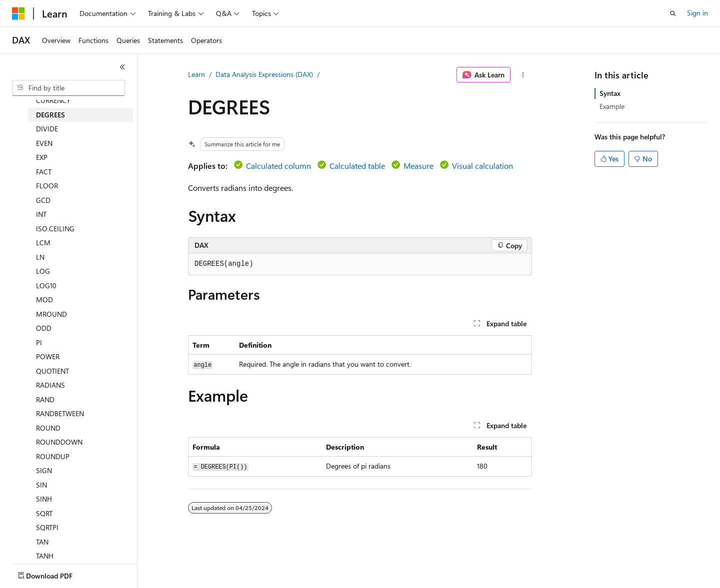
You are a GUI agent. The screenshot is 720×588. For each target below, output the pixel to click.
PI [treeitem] (39, 342)
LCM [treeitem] (43, 243)
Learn (196, 74)
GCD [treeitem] (43, 200)
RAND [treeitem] (45, 399)
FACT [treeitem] (44, 172)
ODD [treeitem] (44, 328)
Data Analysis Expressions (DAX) (264, 74)
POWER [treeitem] (48, 356)
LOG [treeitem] (43, 271)
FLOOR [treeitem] (47, 186)
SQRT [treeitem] (44, 513)
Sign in (697, 13)
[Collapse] (122, 67)
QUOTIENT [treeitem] (52, 371)
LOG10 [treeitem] (46, 286)
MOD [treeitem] (44, 299)
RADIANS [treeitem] (50, 385)
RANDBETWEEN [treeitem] (60, 413)
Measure (418, 166)
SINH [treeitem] (44, 499)
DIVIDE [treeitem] (47, 129)
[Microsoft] (18, 13)
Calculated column (278, 166)
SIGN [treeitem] (44, 470)
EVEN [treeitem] (44, 143)
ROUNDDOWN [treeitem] (59, 442)
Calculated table (357, 166)
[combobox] (68, 88)
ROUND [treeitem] (48, 428)
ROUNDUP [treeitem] (53, 456)
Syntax (610, 93)
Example (612, 106)
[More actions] (523, 75)
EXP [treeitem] (42, 157)
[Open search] (673, 13)
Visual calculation (482, 166)
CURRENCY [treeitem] (53, 100)
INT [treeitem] (41, 214)
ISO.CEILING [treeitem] (55, 229)
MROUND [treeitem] (51, 314)
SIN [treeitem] (41, 485)
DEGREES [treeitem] (50, 115)
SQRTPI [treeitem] (47, 527)
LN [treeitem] (40, 257)
